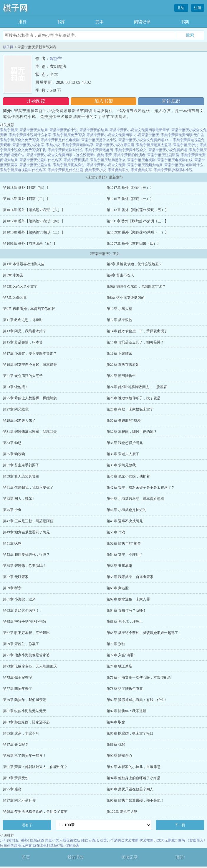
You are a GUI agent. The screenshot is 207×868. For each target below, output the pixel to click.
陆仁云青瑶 (90, 840)
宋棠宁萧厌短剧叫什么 (65, 150)
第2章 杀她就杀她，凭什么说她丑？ (134, 264)
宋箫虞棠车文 (118, 170)
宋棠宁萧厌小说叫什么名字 (30, 135)
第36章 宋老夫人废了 (123, 454)
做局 (181, 840)
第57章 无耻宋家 (16, 577)
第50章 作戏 (116, 532)
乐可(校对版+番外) (15, 840)
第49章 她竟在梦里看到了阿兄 (26, 532)
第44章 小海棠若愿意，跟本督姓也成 (135, 499)
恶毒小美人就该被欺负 (63, 840)
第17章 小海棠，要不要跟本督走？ (30, 353)
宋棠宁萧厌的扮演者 (130, 155)
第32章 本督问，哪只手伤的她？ (132, 432)
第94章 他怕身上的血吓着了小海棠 (134, 778)
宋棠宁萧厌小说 (186, 145)
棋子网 (15, 8)
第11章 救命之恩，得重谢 (23, 320)
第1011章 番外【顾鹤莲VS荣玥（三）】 (138, 221)
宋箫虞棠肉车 (141, 170)
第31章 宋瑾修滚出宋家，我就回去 (30, 432)
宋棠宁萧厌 (9, 130)
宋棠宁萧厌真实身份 (69, 165)
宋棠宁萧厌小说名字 (28, 145)
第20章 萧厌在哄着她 (123, 365)
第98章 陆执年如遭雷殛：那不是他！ (135, 800)
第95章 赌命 (12, 789)
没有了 (27, 825)
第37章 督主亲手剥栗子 (21, 465)
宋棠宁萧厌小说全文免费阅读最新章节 (140, 130)
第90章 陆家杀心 (119, 756)
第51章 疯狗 (12, 543)
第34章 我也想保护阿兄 (125, 443)
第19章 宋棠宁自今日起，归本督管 (30, 365)
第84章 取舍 (116, 722)
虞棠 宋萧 (104, 155)
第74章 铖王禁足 (119, 666)
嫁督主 (56, 59)
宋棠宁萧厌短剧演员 (163, 155)
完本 (100, 22)
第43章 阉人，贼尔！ (19, 499)
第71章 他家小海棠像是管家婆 (26, 655)
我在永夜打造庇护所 (49, 845)
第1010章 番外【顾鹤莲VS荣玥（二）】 (34, 232)
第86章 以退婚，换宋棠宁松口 (130, 733)
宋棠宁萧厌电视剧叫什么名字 (23, 170)
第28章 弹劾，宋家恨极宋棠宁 (130, 409)
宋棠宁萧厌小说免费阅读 (168, 150)
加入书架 (104, 101)
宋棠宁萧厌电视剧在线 (175, 160)
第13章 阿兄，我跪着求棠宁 (25, 331)
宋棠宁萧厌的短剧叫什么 (184, 165)
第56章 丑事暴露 (119, 566)
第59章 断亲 (12, 588)
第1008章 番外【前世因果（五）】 (30, 243)
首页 (26, 857)
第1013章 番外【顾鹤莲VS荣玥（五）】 (138, 210)
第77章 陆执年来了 (18, 689)
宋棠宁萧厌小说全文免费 (106, 165)
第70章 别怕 (116, 644)
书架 (185, 22)
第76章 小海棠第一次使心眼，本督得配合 (139, 677)
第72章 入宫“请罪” (121, 655)
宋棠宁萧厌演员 (76, 160)
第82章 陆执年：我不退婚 (126, 711)
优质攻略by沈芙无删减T (158, 840)
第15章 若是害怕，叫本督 (23, 342)
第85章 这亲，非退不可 (21, 733)
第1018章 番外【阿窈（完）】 (26, 188)
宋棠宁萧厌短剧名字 (78, 145)
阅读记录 (142, 22)
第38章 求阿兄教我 (121, 465)
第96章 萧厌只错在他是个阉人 (130, 789)
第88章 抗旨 (116, 745)
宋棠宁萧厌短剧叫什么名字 (41, 160)
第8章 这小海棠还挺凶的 (126, 298)
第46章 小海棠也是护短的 (126, 510)
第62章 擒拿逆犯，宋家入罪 (128, 599)
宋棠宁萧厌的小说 (64, 130)
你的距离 (72, 845)
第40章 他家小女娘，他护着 (128, 476)
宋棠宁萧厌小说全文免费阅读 (110, 135)
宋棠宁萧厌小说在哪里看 (115, 145)
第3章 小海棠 (13, 275)
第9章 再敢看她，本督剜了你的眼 (29, 309)
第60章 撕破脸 (118, 588)
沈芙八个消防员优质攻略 (119, 840)
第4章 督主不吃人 (120, 275)
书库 (61, 22)
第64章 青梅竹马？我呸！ (126, 610)
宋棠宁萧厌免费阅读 (69, 135)
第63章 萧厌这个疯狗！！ (23, 610)
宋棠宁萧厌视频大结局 (145, 165)
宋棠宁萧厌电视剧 (141, 160)
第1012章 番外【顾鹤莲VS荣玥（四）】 (34, 221)
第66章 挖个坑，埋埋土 (125, 622)
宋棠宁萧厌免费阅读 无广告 (182, 135)
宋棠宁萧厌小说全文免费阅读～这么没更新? (61, 155)
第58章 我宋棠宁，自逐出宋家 (130, 577)
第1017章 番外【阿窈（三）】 (130, 188)
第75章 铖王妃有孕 (18, 677)
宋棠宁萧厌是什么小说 (99, 140)
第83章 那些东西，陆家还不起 (26, 722)
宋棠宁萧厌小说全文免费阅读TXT (145, 140)
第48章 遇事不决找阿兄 (125, 521)
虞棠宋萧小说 (95, 170)
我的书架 (76, 857)
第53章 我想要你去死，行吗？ (26, 555)
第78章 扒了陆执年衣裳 (125, 689)
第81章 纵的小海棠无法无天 (25, 711)
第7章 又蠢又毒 (15, 298)
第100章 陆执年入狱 (122, 812)
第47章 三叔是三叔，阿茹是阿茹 (28, 521)
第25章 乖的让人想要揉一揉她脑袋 (30, 398)
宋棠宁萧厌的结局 (94, 130)
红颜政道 (37, 840)
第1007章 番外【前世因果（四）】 (134, 243)
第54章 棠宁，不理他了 (125, 555)
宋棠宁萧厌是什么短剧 (65, 170)
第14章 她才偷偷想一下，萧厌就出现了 (137, 331)
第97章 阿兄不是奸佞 (19, 800)
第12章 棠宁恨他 (119, 320)
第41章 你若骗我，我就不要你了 (28, 488)
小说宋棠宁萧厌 (147, 135)
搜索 (190, 35)
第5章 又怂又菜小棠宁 (20, 286)
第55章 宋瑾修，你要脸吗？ (25, 566)
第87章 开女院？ (16, 745)
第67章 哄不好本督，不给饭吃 (26, 633)
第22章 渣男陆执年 (121, 376)
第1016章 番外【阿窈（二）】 (26, 199)
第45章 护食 (12, 510)
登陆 (181, 8)
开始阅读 (36, 101)
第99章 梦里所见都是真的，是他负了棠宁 (35, 812)
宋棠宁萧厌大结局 (34, 130)
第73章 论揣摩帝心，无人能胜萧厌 (30, 666)
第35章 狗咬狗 (14, 454)
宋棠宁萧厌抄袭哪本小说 (173, 170)
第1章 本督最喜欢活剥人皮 (24, 264)
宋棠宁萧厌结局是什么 (108, 160)
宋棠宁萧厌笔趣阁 (99, 150)
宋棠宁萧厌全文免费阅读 (19, 140)
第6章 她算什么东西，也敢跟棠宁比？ (136, 286)
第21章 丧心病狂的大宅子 (23, 376)
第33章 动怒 (12, 443)
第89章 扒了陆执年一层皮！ (25, 756)
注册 (198, 8)
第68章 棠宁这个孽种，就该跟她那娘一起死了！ (144, 633)
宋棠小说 (53, 145)
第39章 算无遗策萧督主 (21, 476)
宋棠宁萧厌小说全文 (131, 150)
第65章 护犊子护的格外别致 (25, 622)
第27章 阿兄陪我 (16, 409)
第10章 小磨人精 (119, 309)
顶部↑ (180, 857)
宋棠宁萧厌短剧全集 (35, 165)
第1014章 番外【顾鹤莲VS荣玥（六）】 (34, 210)
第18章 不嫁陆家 (119, 353)
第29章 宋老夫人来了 (19, 420)
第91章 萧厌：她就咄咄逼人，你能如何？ (35, 767)
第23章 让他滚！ (16, 387)
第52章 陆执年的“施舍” (125, 543)
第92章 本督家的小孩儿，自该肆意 (134, 767)
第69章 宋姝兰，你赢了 (21, 644)
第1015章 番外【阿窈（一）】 (130, 199)
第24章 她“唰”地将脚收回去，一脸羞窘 (137, 387)
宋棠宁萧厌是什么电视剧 (60, 140)
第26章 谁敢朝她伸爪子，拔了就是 (134, 398)
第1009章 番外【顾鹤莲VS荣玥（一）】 (138, 232)
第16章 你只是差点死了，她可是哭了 (135, 342)
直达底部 (171, 101)
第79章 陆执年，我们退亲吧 (25, 700)
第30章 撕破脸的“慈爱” (125, 420)
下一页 (180, 825)
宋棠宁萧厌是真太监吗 (154, 145)
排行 (22, 22)
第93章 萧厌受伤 (16, 778)
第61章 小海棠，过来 (19, 599)
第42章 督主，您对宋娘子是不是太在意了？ (141, 488)
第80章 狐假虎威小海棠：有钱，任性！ (137, 700)
